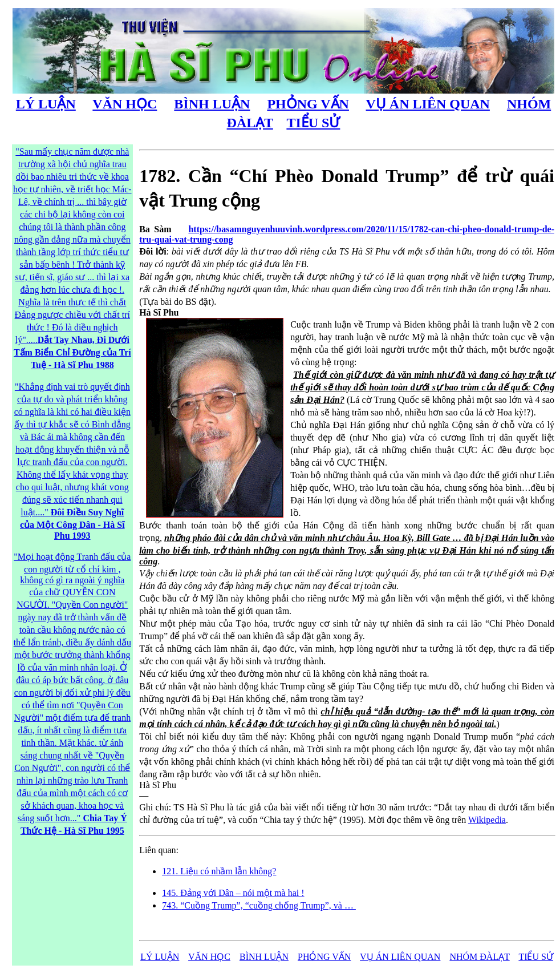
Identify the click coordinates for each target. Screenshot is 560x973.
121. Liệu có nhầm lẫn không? (219, 871)
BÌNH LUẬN (212, 104)
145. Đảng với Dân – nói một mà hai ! (233, 893)
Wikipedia (487, 820)
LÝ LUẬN (46, 104)
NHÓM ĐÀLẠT (479, 957)
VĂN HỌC (125, 104)
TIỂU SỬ (313, 123)
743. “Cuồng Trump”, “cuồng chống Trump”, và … (259, 905)
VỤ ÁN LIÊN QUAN (428, 104)
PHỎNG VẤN (308, 104)
